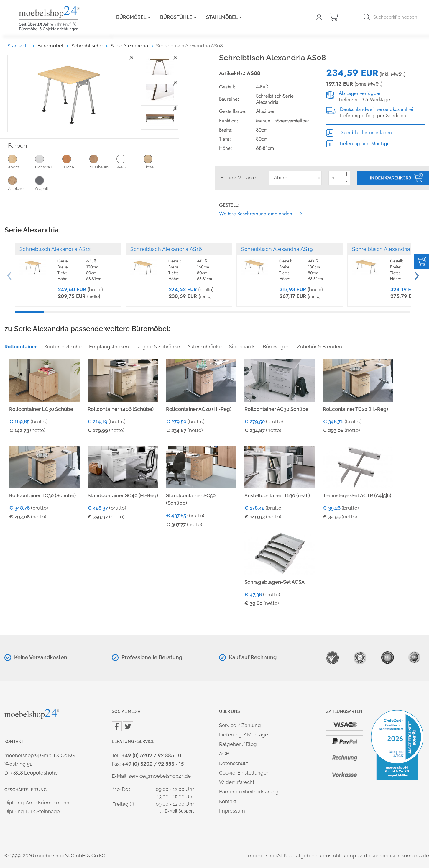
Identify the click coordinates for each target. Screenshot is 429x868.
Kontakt (228, 801)
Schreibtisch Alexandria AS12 (55, 249)
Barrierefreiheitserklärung (249, 792)
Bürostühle (178, 17)
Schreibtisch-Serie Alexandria (275, 99)
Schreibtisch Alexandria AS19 (277, 249)
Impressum (232, 811)
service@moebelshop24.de (160, 776)
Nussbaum (103, 162)
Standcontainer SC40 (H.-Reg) (123, 495)
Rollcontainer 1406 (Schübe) (121, 409)
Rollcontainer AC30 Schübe (276, 409)
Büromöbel (133, 17)
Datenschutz (234, 763)
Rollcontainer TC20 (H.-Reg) (355, 409)
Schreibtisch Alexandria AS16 (166, 249)
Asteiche (22, 183)
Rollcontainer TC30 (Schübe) (42, 495)
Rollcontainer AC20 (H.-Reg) (199, 409)
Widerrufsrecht (237, 782)
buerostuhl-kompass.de (343, 856)
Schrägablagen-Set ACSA (275, 582)
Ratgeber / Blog (238, 744)
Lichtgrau (49, 162)
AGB (224, 754)
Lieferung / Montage (244, 735)
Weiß (130, 162)
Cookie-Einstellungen (244, 773)
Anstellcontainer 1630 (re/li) (277, 495)
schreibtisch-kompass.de (400, 856)
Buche (76, 162)
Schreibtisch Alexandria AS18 (388, 249)
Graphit (49, 183)
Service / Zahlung (240, 725)
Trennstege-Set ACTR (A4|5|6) (357, 495)
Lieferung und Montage (358, 143)
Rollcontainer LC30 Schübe (41, 409)
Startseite (21, 46)
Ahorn (22, 162)
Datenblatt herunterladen (359, 132)
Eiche (157, 162)
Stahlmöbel (224, 17)
